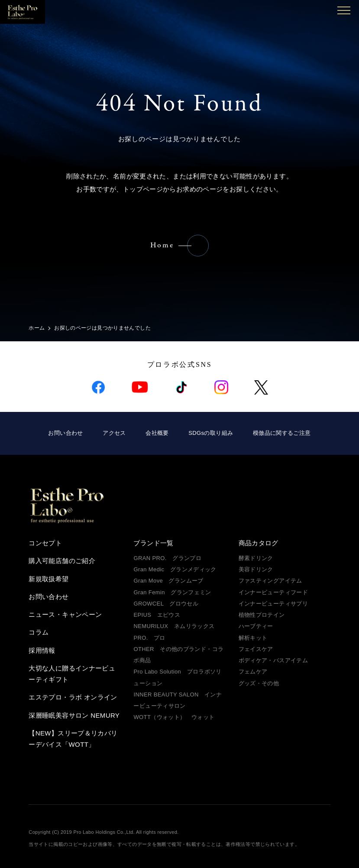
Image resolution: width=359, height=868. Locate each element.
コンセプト (45, 543)
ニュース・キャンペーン (65, 614)
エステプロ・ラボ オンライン (73, 697)
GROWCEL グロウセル (166, 604)
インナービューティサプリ (273, 604)
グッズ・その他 (259, 683)
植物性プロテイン (262, 615)
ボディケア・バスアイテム (273, 660)
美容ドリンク (256, 569)
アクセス (114, 433)
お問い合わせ (65, 433)
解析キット (253, 638)
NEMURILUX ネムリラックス (174, 626)
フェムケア (253, 672)
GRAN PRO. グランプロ (167, 558)
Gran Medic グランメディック (175, 569)
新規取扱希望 (49, 579)
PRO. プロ (149, 638)
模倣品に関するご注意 (282, 433)
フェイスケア (256, 649)
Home (162, 245)
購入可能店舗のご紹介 (62, 561)
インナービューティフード (273, 592)
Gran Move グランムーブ (168, 581)
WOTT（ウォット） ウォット (174, 717)
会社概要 (157, 433)
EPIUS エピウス (157, 615)
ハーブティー (256, 626)
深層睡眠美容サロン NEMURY (74, 715)
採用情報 (42, 650)
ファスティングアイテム (270, 581)
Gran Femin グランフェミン (172, 592)
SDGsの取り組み (211, 433)
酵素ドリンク (256, 558)
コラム (39, 632)
